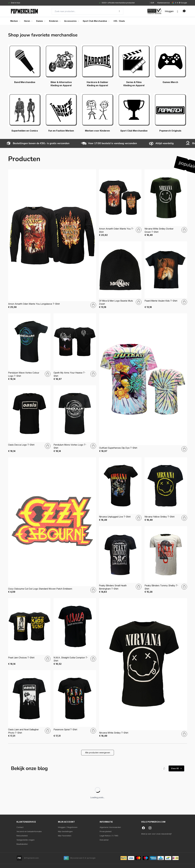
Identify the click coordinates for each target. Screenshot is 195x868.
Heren (28, 21)
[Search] (88, 11)
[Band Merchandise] (25, 64)
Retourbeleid (22, 836)
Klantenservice (164, 3)
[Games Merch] (170, 64)
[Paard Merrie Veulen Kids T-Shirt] (166, 275)
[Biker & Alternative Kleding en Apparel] (61, 66)
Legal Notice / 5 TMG (109, 836)
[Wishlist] (177, 11)
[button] (98, 753)
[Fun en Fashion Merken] (61, 113)
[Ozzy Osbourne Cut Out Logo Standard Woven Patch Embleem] (52, 525)
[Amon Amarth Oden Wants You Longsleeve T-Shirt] (52, 239)
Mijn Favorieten (65, 836)
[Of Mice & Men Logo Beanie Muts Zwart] (120, 275)
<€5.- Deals (119, 21)
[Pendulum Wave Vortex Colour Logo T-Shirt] (29, 347)
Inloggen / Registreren (68, 827)
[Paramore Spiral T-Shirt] (75, 704)
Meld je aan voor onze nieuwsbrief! (156, 834)
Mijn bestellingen (65, 831)
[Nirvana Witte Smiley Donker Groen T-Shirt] (166, 203)
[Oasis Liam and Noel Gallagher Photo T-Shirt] (29, 704)
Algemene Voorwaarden (110, 827)
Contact (20, 827)
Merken (15, 21)
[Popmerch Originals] (170, 113)
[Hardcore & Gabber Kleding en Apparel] (97, 66)
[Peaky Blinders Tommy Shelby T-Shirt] (166, 560)
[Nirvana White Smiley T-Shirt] (143, 668)
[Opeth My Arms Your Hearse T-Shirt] (75, 347)
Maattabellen (22, 844)
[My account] (169, 11)
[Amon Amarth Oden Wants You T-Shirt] (120, 203)
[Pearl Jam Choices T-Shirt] (29, 632)
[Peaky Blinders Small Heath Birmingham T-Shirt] (120, 560)
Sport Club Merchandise (96, 21)
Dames (41, 21)
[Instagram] (150, 828)
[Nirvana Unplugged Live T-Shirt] (120, 489)
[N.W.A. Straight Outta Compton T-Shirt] (75, 632)
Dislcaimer (104, 840)
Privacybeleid (106, 831)
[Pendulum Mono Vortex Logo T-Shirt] (75, 419)
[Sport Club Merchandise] (134, 113)
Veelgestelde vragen (26, 840)
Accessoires (72, 21)
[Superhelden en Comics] (25, 113)
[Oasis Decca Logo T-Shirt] (29, 419)
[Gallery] (76, 3)
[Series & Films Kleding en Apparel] (134, 66)
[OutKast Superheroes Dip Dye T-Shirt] (143, 383)
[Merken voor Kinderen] (97, 113)
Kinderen (55, 21)
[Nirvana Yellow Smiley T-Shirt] (166, 489)
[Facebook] (143, 828)
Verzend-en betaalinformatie (29, 831)
